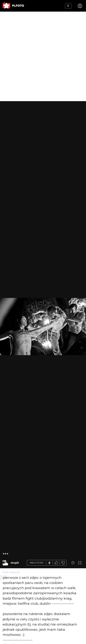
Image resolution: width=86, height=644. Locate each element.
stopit (15, 563)
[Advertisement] (43, 56)
